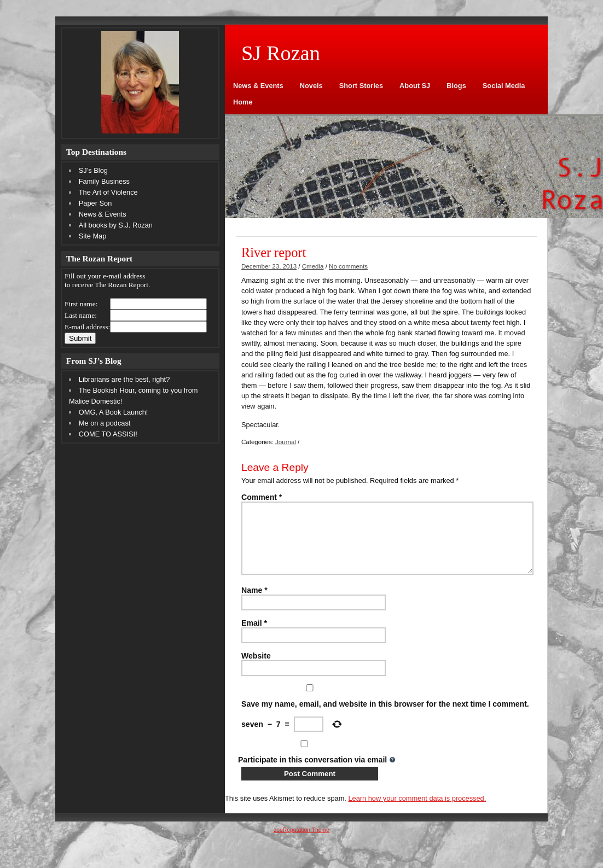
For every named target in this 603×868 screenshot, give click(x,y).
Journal (286, 442)
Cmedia (313, 266)
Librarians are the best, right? (124, 379)
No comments (348, 266)
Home (243, 102)
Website (256, 669)
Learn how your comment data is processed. (417, 811)
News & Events (258, 86)
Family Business (104, 181)
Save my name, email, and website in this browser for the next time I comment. (385, 717)
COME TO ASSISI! (108, 434)
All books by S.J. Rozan (116, 225)
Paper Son (95, 203)
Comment (262, 497)
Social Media (504, 86)
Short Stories (361, 86)
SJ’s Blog (93, 170)
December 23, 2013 (269, 266)
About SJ (415, 86)
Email (254, 636)
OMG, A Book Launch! (114, 412)
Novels (311, 86)
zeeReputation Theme (301, 843)
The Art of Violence (108, 192)
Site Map (93, 236)
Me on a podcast (105, 423)
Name (254, 603)
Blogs (456, 86)
